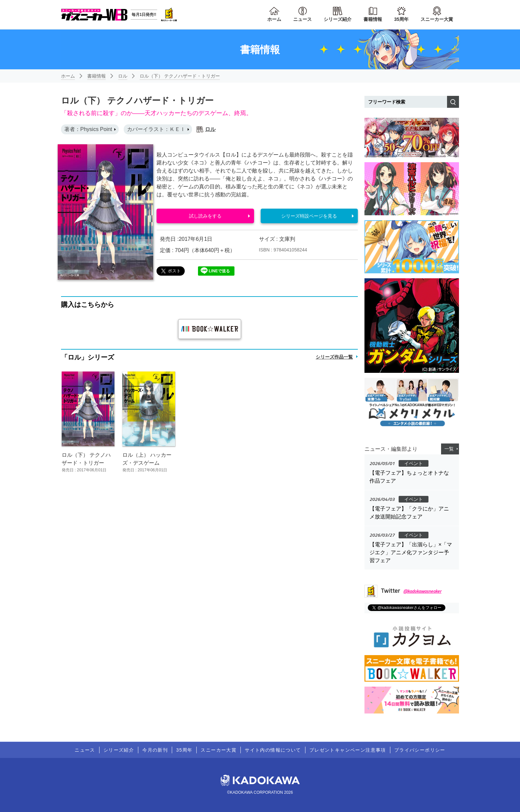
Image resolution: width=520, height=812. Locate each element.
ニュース (302, 19)
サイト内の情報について (273, 750)
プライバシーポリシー (420, 750)
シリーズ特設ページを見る (309, 216)
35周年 (401, 19)
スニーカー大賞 (437, 19)
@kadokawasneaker (422, 591)
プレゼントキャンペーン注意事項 (348, 750)
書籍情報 (373, 19)
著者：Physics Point (88, 129)
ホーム (274, 19)
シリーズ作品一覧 (334, 357)
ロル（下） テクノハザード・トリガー (180, 76)
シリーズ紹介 (338, 19)
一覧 (449, 449)
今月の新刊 (155, 750)
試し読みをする (205, 216)
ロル (123, 76)
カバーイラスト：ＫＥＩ (156, 129)
